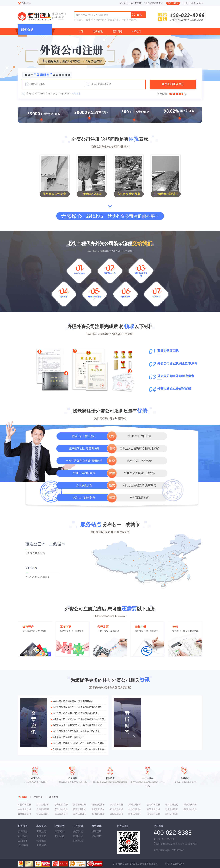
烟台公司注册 (98, 805)
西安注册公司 (153, 809)
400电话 (137, 31)
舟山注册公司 (117, 814)
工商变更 (100, 20)
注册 (186, 3)
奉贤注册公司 (172, 805)
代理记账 (41, 841)
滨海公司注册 (190, 809)
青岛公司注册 (153, 805)
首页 (81, 31)
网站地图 (78, 841)
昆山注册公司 (135, 809)
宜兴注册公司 (80, 814)
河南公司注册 (80, 805)
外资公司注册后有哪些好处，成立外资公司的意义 (76, 731)
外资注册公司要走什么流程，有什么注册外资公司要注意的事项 (79, 743)
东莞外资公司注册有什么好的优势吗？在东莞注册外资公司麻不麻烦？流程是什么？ (79, 749)
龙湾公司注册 (172, 814)
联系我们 (78, 836)
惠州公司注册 (61, 805)
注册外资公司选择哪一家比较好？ (69, 737)
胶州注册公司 (135, 805)
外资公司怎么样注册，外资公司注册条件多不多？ (76, 713)
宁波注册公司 (43, 814)
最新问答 (60, 831)
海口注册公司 (43, 805)
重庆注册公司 (190, 805)
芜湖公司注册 (61, 809)
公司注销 (23, 845)
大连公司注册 (43, 809)
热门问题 (60, 836)
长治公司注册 (98, 814)
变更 (124, 20)
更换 (29, 3)
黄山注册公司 (61, 814)
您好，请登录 (173, 3)
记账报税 (133, 20)
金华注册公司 (24, 809)
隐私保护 (97, 836)
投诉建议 (97, 831)
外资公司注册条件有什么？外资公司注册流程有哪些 (77, 707)
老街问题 (117, 31)
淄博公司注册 (24, 805)
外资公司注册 (113, 20)
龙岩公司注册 (153, 814)
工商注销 (41, 845)
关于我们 (78, 831)
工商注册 (41, 831)
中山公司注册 (172, 809)
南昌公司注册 (117, 805)
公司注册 (89, 20)
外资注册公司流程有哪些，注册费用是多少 (73, 701)
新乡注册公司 (135, 814)
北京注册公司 (98, 809)
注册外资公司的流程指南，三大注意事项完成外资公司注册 (79, 719)
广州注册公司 (117, 809)
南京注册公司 (80, 809)
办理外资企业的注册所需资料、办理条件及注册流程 (77, 725)
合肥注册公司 (24, 814)
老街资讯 (98, 31)
